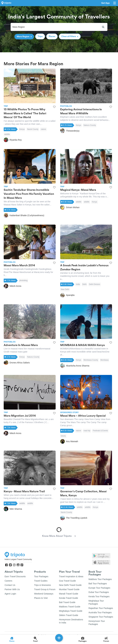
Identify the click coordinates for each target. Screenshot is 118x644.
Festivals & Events (100, 431)
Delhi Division (95, 284)
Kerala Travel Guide (69, 598)
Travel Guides (41, 581)
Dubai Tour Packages (99, 592)
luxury (63, 436)
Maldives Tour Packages (100, 579)
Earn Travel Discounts (15, 576)
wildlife (7, 134)
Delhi (84, 284)
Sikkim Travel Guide (69, 615)
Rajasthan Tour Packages (101, 608)
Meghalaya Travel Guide (71, 611)
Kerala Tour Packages (99, 596)
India (78, 284)
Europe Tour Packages (99, 588)
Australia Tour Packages (100, 612)
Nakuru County (90, 125)
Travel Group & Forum (45, 589)
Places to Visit (41, 598)
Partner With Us (12, 589)
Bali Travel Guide (67, 602)
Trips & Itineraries (42, 585)
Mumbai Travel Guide (69, 589)
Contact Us (10, 585)
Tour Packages (41, 576)
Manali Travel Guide (69, 594)
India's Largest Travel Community (18, 559)
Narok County (33, 129)
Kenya (22, 129)
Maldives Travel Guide (70, 607)
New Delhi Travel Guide (70, 585)
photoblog (23, 280)
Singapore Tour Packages (101, 617)
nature (43, 129)
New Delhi (65, 289)
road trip (87, 431)
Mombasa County (91, 360)
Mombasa (105, 360)
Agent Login (10, 594)
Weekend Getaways (44, 594)
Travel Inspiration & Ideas (71, 576)
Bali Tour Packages (98, 584)
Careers (8, 581)
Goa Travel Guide (67, 581)
